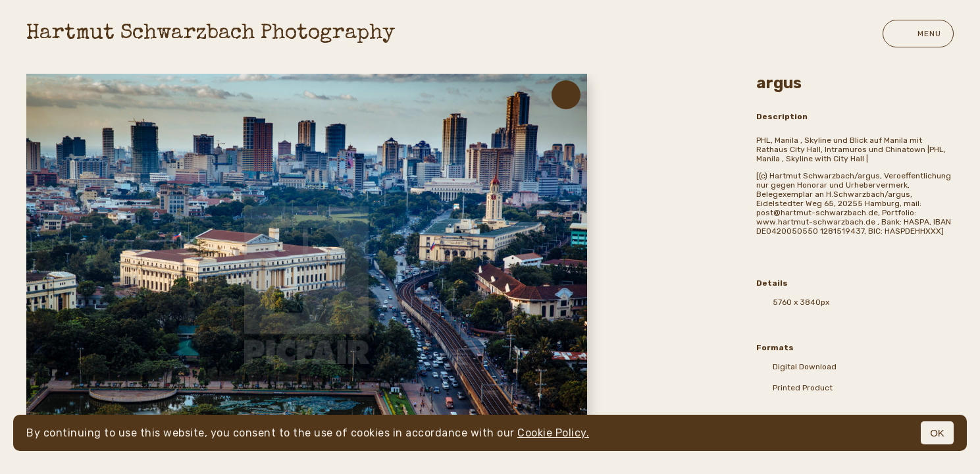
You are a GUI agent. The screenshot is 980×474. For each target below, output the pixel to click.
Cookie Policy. (553, 433)
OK (937, 433)
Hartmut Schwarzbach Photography (211, 34)
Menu (918, 34)
